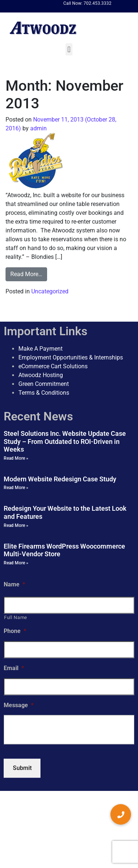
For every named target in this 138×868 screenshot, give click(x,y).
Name (14, 584)
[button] (69, 49)
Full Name (16, 617)
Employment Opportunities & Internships (71, 357)
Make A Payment (40, 349)
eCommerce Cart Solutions (53, 366)
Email (14, 668)
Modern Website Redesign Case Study (60, 479)
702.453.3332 (98, 3)
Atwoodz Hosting (41, 375)
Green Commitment (44, 384)
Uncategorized (50, 291)
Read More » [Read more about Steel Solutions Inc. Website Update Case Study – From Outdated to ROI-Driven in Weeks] (16, 458)
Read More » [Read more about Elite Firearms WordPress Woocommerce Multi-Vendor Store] (16, 563)
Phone (15, 631)
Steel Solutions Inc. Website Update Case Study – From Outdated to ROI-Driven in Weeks (65, 441)
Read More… (26, 274)
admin (38, 128)
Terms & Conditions (44, 393)
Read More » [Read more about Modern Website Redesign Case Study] (16, 488)
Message (19, 705)
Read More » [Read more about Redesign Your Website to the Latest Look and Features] (16, 525)
